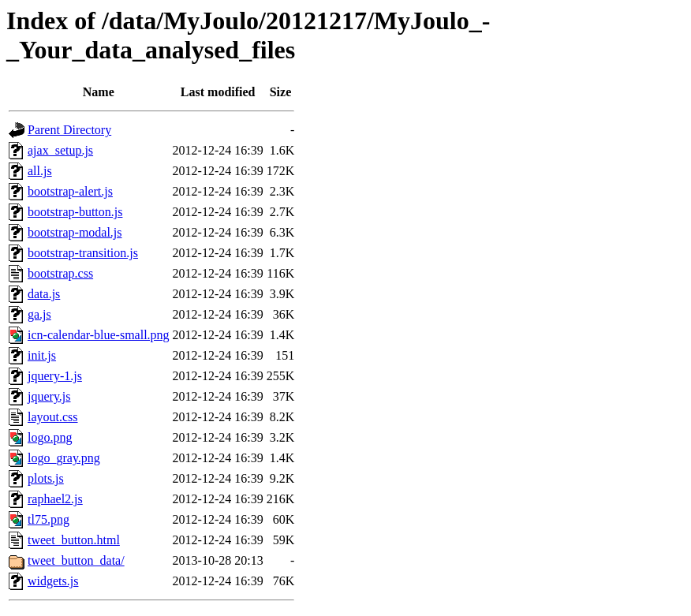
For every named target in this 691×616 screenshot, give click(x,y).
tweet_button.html (74, 540)
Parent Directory (69, 130)
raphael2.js (55, 499)
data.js (44, 294)
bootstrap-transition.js (83, 253)
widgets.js (53, 581)
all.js (40, 171)
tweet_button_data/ (76, 560)
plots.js (46, 478)
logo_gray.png (64, 458)
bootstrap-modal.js (75, 232)
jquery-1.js (55, 376)
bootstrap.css (60, 273)
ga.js (39, 314)
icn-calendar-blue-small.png (99, 335)
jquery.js (49, 396)
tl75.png (49, 519)
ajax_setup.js (60, 150)
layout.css (53, 417)
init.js (42, 355)
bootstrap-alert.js (70, 191)
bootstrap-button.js (75, 212)
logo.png (50, 437)
